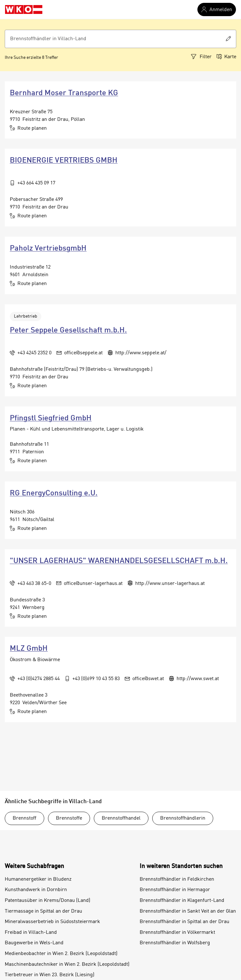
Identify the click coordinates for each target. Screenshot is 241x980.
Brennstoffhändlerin (183, 818)
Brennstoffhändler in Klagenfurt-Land (182, 901)
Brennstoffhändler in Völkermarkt (177, 933)
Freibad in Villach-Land (31, 933)
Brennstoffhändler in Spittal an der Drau (184, 922)
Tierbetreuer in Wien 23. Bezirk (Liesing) (50, 975)
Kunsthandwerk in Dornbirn (36, 890)
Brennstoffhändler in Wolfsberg (175, 943)
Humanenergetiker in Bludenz (38, 879)
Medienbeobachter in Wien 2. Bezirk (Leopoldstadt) (61, 954)
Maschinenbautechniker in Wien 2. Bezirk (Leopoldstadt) (67, 964)
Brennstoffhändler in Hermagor (175, 890)
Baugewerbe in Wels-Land (34, 943)
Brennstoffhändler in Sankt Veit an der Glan (188, 911)
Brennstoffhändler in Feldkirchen (177, 879)
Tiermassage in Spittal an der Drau (43, 911)
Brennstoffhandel (121, 818)
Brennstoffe (69, 818)
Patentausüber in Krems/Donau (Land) (48, 901)
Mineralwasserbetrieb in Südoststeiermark (52, 922)
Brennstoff (24, 818)
